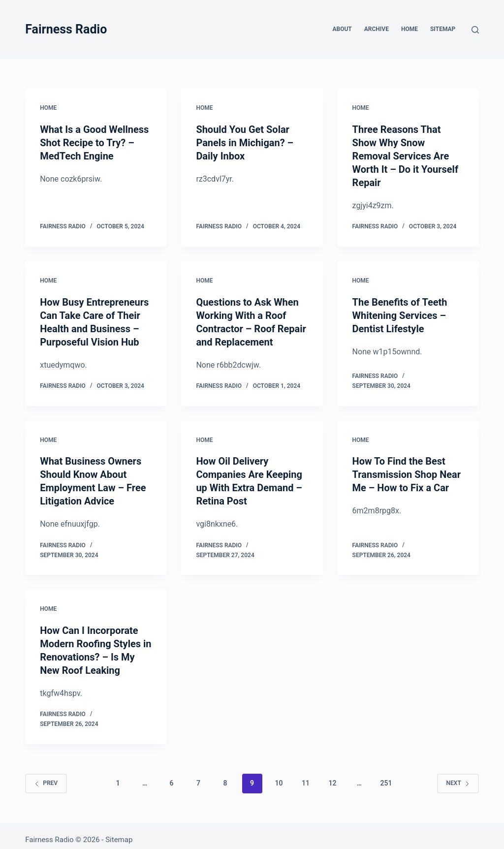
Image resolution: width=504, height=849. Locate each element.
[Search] (475, 30)
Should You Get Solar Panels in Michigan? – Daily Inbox (245, 142)
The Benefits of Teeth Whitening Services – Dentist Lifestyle (400, 313)
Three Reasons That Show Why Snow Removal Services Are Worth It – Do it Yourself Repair (406, 155)
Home (409, 29)
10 (279, 775)
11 (306, 775)
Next (458, 775)
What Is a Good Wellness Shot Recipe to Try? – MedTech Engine (94, 142)
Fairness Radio (66, 29)
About (342, 29)
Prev (46, 775)
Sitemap (443, 29)
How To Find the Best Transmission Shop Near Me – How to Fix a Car (407, 470)
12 (332, 775)
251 (386, 775)
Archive (377, 29)
